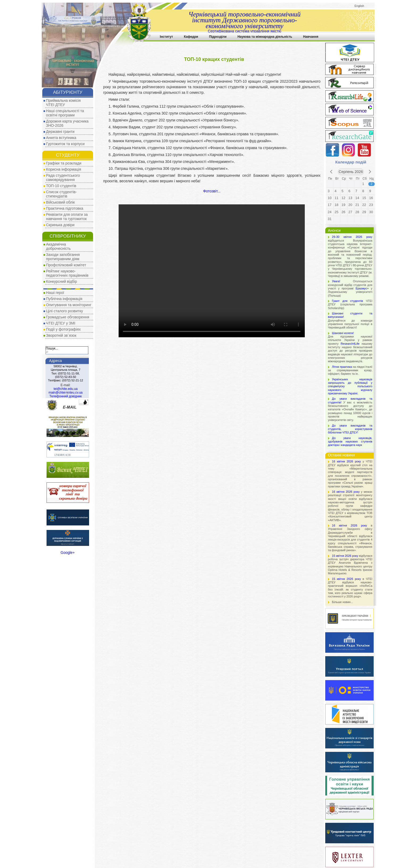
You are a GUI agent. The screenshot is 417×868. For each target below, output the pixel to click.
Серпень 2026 (351, 172)
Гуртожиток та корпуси (65, 144)
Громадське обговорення (68, 317)
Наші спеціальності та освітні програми (65, 113)
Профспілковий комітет (66, 265)
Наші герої (55, 293)
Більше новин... (342, 602)
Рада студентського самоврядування (63, 178)
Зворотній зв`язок (61, 335)
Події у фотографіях (63, 329)
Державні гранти (60, 132)
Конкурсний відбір (61, 281)
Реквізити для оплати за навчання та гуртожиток (67, 217)
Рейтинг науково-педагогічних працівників (67, 273)
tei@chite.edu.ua (65, 389)
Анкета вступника (61, 138)
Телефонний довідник (66, 396)
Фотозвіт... (212, 191)
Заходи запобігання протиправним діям (63, 257)
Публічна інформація (64, 299)
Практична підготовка (65, 208)
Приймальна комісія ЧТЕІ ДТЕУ (63, 103)
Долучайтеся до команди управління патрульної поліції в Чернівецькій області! (350, 320)
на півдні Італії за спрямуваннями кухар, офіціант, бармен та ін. (350, 370)
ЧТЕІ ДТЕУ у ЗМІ (61, 323)
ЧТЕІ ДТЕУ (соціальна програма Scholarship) (350, 304)
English (359, 6)
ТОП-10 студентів (61, 186)
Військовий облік (60, 202)
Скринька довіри (60, 225)
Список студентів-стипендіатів (61, 194)
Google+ (68, 553)
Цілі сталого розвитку (64, 311)
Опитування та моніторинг (69, 305)
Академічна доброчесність (58, 246)
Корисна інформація (64, 169)
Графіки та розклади (64, 163)
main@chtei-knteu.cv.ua (65, 393)
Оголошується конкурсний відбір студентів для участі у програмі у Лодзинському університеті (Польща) (350, 288)
